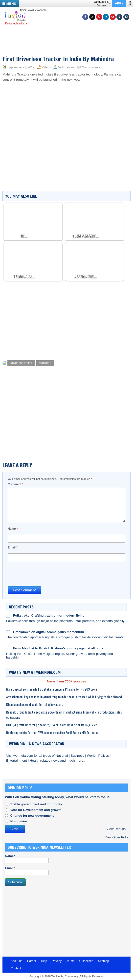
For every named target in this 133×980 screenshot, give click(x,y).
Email (13, 547)
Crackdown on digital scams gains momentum (49, 632)
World (92, 756)
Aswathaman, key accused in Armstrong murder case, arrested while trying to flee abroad (64, 697)
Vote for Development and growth (36, 810)
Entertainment (17, 761)
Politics (104, 756)
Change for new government (32, 816)
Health (35, 761)
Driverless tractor (21, 363)
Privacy (57, 961)
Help (44, 961)
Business (78, 756)
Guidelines (86, 961)
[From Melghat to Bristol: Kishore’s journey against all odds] (8, 648)
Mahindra (45, 363)
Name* (27, 859)
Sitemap (104, 961)
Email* (27, 871)
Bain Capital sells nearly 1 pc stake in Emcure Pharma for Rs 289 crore (52, 689)
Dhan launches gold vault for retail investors (35, 704)
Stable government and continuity (36, 804)
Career (32, 961)
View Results (116, 829)
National (62, 756)
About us (16, 961)
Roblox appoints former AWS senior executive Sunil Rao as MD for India (52, 732)
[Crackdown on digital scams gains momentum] (8, 632)
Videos (46, 67)
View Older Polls (116, 837)
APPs (119, 3)
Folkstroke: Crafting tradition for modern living (49, 615)
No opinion (19, 821)
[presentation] (45, 573)
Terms (70, 961)
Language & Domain (102, 4)
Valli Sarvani (66, 67)
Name (13, 529)
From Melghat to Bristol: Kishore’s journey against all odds (58, 648)
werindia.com (24, 756)
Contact (16, 968)
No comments (91, 67)
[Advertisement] (68, 34)
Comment (15, 484)
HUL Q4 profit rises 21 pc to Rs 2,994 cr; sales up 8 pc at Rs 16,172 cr (52, 725)
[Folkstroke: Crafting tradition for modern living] (8, 616)
